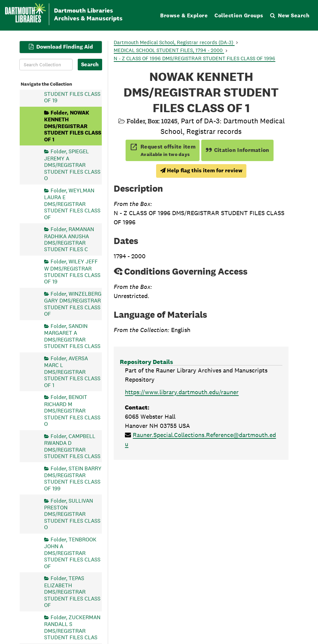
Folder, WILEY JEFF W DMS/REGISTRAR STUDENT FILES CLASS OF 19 (72, 272)
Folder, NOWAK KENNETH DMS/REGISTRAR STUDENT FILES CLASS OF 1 (73, 126)
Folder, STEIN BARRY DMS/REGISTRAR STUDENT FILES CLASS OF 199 (73, 478)
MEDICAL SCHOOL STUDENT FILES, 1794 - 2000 (169, 50)
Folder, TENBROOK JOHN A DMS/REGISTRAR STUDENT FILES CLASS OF (72, 553)
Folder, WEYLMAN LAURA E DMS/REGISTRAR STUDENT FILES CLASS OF (72, 204)
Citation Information (237, 150)
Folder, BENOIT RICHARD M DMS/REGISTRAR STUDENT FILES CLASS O (72, 411)
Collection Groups (239, 15)
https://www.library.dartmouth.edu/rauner (182, 392)
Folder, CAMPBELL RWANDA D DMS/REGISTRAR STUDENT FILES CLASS (72, 446)
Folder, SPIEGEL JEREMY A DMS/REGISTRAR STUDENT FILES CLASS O (72, 165)
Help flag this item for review (201, 170)
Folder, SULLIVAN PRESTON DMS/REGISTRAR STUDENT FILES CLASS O (72, 514)
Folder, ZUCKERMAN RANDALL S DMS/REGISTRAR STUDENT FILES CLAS (72, 627)
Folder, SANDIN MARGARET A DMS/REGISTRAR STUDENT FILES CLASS (72, 336)
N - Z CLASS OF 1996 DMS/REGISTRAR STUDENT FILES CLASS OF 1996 (194, 58)
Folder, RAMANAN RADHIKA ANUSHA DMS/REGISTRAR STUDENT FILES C (69, 239)
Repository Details (146, 362)
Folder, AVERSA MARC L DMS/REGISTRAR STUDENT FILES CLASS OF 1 (72, 371)
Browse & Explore (184, 15)
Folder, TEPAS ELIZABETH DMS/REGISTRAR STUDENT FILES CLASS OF (72, 592)
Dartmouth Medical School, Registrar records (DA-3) (174, 42)
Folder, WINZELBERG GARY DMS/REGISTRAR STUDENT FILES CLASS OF (73, 304)
